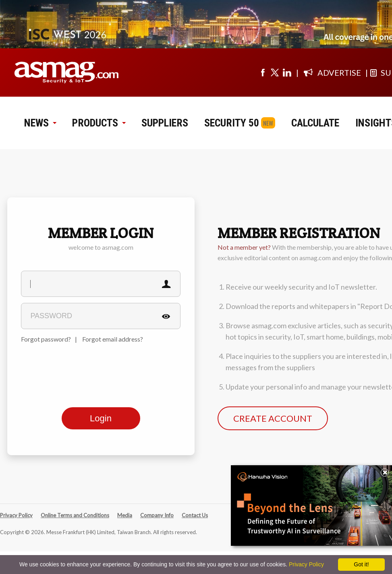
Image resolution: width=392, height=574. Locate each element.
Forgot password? (46, 339)
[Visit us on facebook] (263, 73)
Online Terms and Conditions (75, 515)
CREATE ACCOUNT (273, 418)
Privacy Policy (16, 515)
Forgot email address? (113, 339)
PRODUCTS (99, 123)
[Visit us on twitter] (275, 73)
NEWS (40, 123)
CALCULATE (315, 123)
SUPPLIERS (165, 123)
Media (125, 515)
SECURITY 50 (232, 123)
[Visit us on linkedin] (287, 73)
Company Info (157, 515)
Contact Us (195, 515)
